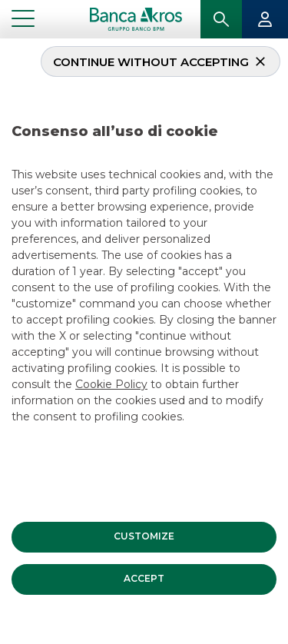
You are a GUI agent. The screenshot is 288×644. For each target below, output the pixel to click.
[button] (144, 536)
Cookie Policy (111, 383)
